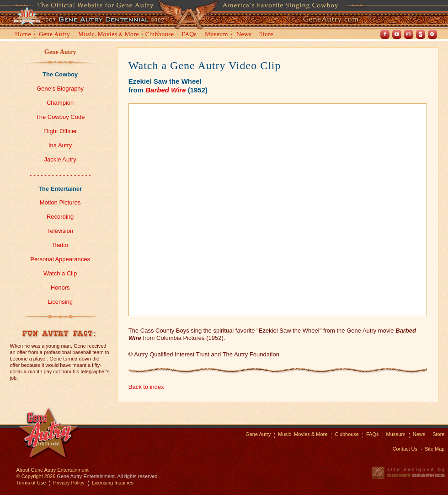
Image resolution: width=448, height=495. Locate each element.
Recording (60, 217)
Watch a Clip (60, 273)
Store (268, 35)
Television (60, 231)
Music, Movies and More (109, 35)
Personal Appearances (60, 259)
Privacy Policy (69, 483)
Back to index (146, 387)
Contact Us (405, 449)
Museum (217, 35)
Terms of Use (31, 483)
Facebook (385, 34)
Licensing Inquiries (113, 483)
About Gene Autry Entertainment (53, 470)
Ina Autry (60, 145)
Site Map (435, 449)
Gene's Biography (60, 89)
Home (22, 35)
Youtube (397, 34)
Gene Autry (55, 35)
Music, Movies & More (303, 434)
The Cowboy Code (60, 117)
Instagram (409, 34)
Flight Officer (60, 131)
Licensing (60, 302)
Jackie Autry (60, 159)
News (244, 35)
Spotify (432, 34)
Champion (60, 103)
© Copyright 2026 (36, 476)
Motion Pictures (60, 202)
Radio (60, 245)
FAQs (189, 35)
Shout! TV (421, 34)
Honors (60, 288)
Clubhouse (160, 35)
